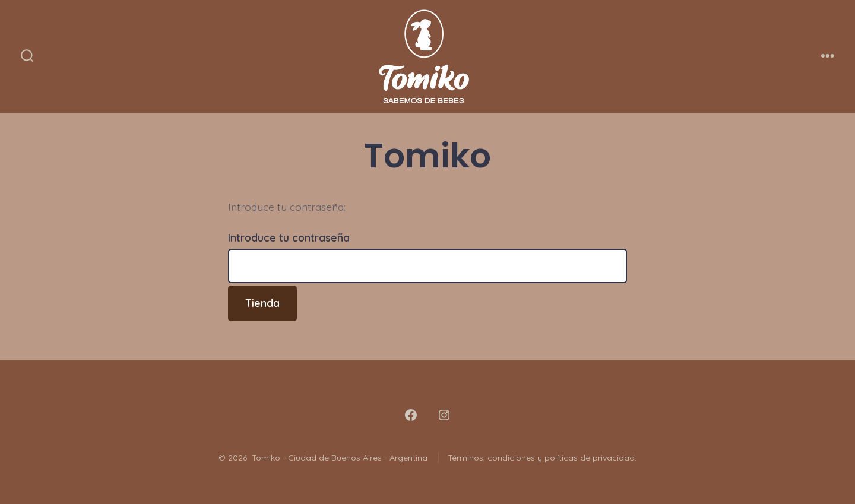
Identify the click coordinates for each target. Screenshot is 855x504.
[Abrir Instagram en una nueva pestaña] (444, 415)
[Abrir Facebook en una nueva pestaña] (411, 415)
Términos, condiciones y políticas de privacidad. (542, 458)
